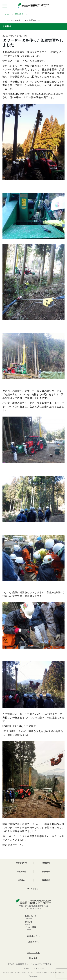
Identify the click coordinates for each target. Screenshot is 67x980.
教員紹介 (46, 872)
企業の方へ (33, 942)
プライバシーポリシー (33, 968)
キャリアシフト (34, 889)
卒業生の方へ (34, 936)
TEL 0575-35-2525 (34, 908)
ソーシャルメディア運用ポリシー (42, 964)
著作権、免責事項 (16, 964)
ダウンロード (34, 953)
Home (7, 14)
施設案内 (21, 880)
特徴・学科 (21, 872)
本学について (21, 863)
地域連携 (46, 880)
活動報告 (19, 14)
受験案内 (46, 863)
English (33, 958)
